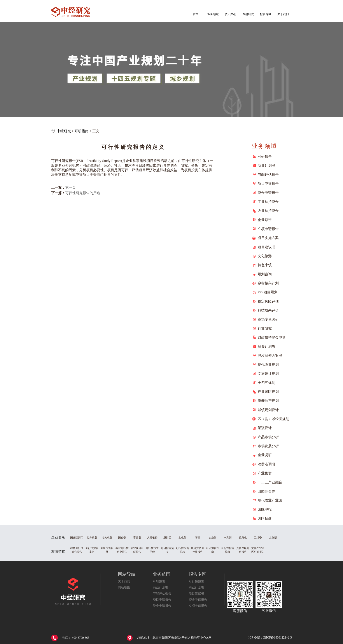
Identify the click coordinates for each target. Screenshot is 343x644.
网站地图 (124, 587)
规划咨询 (265, 274)
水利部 (228, 538)
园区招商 (265, 518)
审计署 (137, 538)
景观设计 (265, 428)
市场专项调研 (268, 319)
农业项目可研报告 (137, 550)
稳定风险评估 (268, 301)
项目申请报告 (268, 184)
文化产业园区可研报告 (258, 550)
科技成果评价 (268, 310)
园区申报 (265, 509)
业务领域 (213, 14)
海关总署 (107, 538)
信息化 (243, 538)
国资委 (122, 538)
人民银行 (152, 538)
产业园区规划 (268, 392)
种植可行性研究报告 (77, 550)
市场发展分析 (268, 446)
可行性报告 (196, 581)
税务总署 (92, 538)
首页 (196, 14)
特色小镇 (265, 265)
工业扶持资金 (268, 202)
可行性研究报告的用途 (83, 193)
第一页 (70, 187)
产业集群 (265, 473)
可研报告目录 (107, 550)
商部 (198, 538)
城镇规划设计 (268, 410)
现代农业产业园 (270, 500)
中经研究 (64, 131)
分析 (195, 165)
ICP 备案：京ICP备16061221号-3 (270, 638)
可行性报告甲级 (152, 550)
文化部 (182, 538)
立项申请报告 (268, 229)
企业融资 (265, 220)
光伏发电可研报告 (243, 550)
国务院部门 (77, 538)
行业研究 (265, 328)
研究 (65, 161)
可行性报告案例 (92, 550)
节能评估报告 (268, 175)
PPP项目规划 (268, 292)
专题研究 (248, 14)
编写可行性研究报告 (122, 550)
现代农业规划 (268, 365)
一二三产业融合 (270, 482)
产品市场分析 (268, 437)
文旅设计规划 (268, 374)
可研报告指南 (213, 550)
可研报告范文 (167, 550)
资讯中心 (231, 14)
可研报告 (265, 156)
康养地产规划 (268, 401)
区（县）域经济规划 (273, 419)
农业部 (213, 538)
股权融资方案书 (270, 356)
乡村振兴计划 (268, 283)
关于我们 (283, 14)
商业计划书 (266, 166)
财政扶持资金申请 (272, 337)
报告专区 (266, 14)
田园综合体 (266, 491)
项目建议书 (266, 247)
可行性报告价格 (182, 550)
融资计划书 (266, 346)
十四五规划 (266, 383)
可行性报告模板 (228, 550)
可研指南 (82, 131)
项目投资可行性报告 (198, 550)
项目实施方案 (268, 238)
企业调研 (265, 455)
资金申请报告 (268, 193)
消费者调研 (266, 464)
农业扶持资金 (268, 211)
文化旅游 (265, 256)
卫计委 (167, 538)
